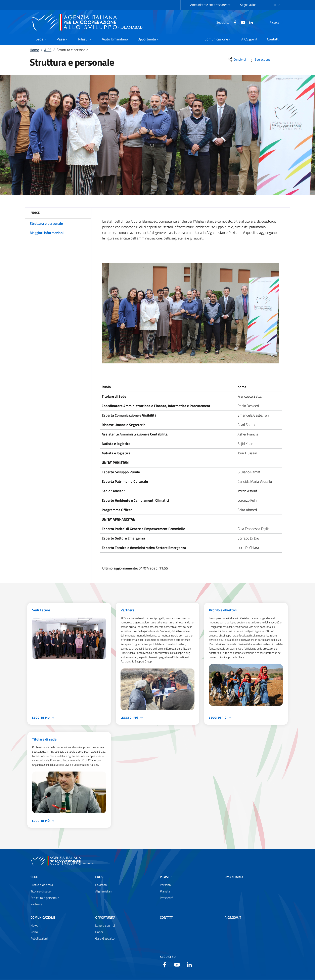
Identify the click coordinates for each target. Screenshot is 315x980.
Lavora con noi (105, 926)
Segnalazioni (249, 5)
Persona (165, 885)
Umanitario (234, 877)
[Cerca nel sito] (279, 22)
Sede (34, 877)
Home (34, 50)
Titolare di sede (44, 739)
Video (34, 932)
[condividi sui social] (236, 59)
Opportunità (105, 918)
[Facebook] (225, 22)
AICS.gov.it (233, 918)
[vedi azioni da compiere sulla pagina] (259, 59)
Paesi (99, 877)
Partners (127, 610)
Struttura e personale (45, 898)
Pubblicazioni (39, 939)
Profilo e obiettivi (223, 610)
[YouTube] (233, 22)
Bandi (99, 932)
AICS (48, 50)
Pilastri (166, 877)
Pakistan (101, 885)
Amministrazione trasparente (210, 5)
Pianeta (165, 892)
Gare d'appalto (105, 939)
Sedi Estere (41, 610)
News (34, 926)
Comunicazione (43, 918)
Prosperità (167, 898)
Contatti (167, 918)
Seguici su (168, 957)
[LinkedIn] (241, 22)
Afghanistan (103, 892)
